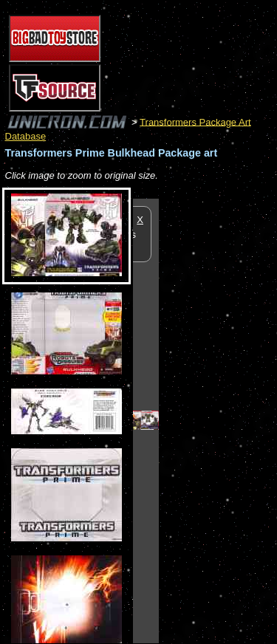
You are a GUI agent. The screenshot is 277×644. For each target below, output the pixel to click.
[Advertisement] (218, 420)
